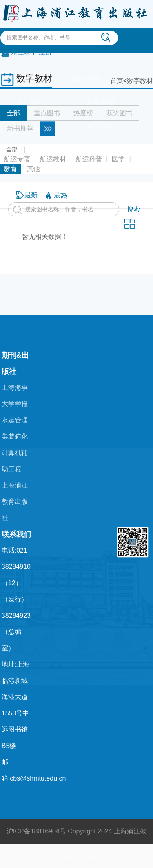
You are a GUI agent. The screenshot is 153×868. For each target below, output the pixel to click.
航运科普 (89, 159)
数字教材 (140, 81)
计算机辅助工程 (15, 461)
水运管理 (15, 420)
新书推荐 (20, 128)
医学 (118, 159)
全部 (13, 113)
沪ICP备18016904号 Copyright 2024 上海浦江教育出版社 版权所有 (76, 843)
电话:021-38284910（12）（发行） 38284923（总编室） (16, 599)
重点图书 (47, 113)
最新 (31, 195)
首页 (117, 81)
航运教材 (53, 159)
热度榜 (83, 113)
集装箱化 (15, 436)
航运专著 (17, 159)
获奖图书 (120, 113)
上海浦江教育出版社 (15, 502)
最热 (60, 195)
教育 (11, 169)
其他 (33, 169)
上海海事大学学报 (15, 396)
